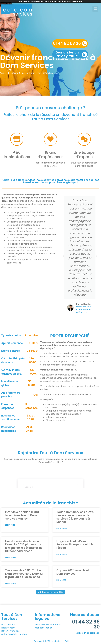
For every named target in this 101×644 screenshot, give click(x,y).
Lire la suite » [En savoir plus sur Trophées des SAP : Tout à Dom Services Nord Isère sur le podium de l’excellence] (11, 584)
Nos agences (8, 625)
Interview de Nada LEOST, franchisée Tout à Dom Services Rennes (23, 515)
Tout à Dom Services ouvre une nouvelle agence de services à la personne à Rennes (75, 517)
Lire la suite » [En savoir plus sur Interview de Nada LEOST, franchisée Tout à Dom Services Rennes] (11, 525)
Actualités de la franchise (14, 634)
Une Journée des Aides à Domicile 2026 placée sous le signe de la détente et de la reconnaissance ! (24, 546)
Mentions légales (44, 628)
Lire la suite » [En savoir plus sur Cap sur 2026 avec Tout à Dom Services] (62, 580)
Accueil (3, 73)
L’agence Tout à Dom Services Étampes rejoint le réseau (75, 545)
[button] (95, 9)
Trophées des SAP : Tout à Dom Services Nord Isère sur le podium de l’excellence (24, 574)
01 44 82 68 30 (67, 44)
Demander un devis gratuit (67, 54)
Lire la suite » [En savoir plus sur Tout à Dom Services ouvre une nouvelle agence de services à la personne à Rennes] (62, 529)
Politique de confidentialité (49, 625)
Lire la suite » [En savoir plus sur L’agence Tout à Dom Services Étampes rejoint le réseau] (62, 554)
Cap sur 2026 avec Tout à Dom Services (74, 572)
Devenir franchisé (11, 631)
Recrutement (14, 73)
